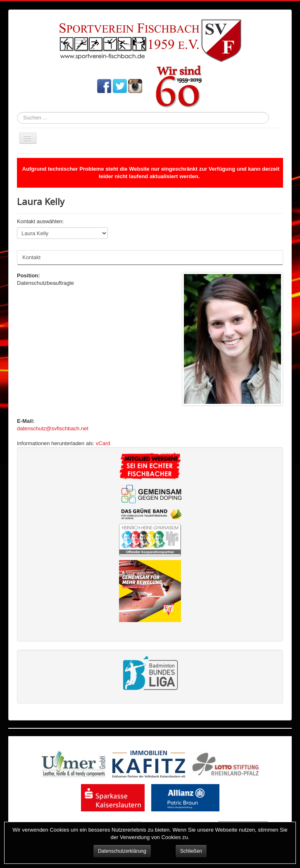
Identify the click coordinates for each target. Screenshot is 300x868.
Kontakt (31, 257)
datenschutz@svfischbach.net (53, 428)
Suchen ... (17, 112)
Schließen (191, 851)
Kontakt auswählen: (40, 221)
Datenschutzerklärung (122, 851)
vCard (103, 443)
